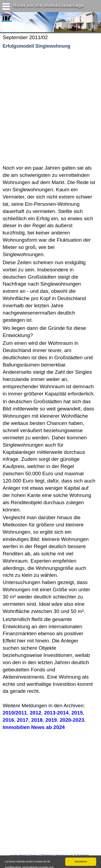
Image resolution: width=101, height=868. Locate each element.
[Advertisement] (50, 107)
